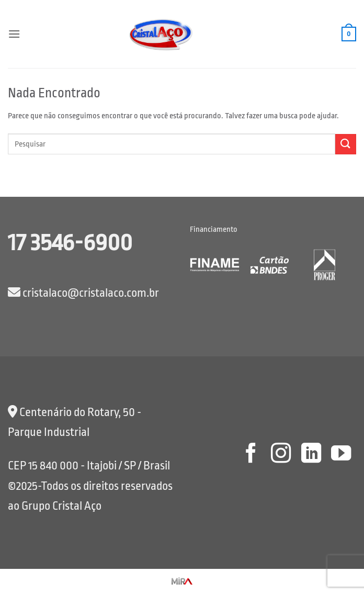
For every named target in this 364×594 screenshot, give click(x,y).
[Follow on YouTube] (341, 455)
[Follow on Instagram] (281, 455)
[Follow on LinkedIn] (311, 455)
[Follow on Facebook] (251, 455)
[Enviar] (346, 144)
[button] (14, 34)
